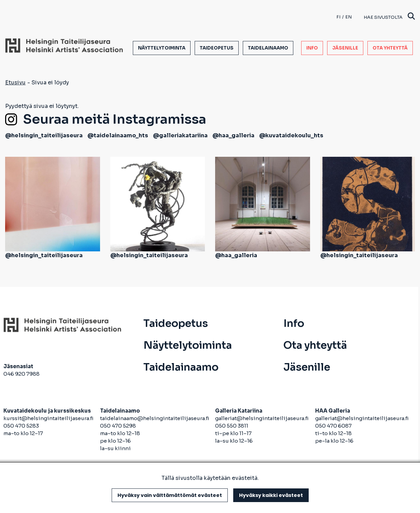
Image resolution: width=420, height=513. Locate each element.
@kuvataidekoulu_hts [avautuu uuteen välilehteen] (291, 135)
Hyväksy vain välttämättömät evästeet (170, 495)
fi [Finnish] (338, 17)
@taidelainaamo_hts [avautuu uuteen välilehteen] (118, 135)
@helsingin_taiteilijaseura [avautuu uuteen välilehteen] (44, 135)
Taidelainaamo (268, 48)
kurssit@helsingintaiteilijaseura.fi (49, 418)
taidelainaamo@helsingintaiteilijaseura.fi (155, 418)
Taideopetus (217, 48)
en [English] (348, 17)
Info (312, 48)
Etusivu (15, 82)
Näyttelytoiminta (162, 48)
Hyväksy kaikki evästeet (271, 495)
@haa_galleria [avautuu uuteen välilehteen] (233, 135)
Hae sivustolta (389, 17)
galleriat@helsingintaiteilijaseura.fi (262, 418)
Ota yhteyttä (390, 48)
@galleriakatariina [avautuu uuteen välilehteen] (180, 135)
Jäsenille (345, 48)
